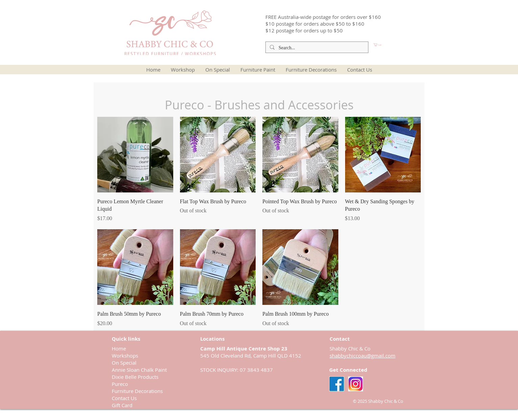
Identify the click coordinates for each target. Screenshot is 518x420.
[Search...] (316, 48)
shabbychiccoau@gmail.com (362, 356)
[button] (389, 45)
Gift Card (122, 405)
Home (119, 348)
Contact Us (124, 398)
